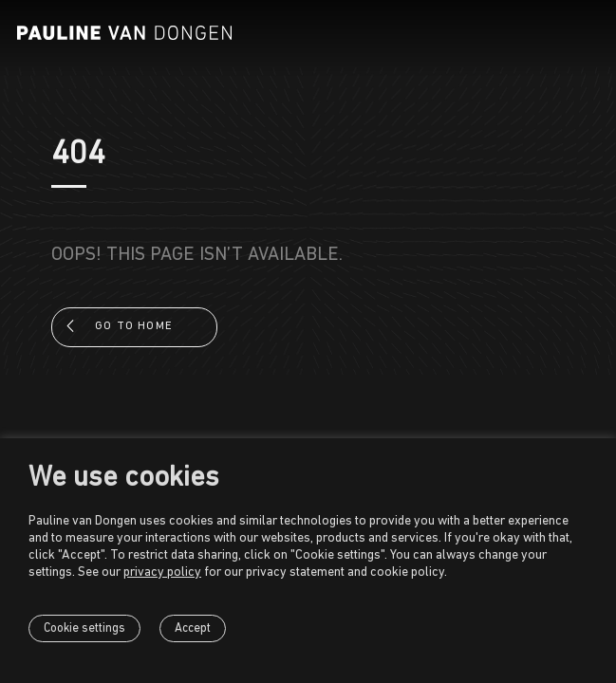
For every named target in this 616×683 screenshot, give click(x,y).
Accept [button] (193, 628)
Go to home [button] (134, 326)
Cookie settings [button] (84, 628)
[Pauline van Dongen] (124, 33)
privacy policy (162, 572)
